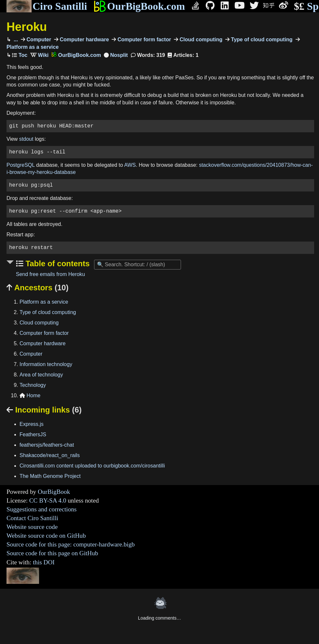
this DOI (44, 562)
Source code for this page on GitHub (52, 553)
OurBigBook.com (139, 6)
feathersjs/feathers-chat (47, 445)
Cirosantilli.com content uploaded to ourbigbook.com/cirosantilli (92, 466)
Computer (38, 39)
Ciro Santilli (47, 6)
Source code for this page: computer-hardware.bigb (71, 544)
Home (30, 395)
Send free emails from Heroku (51, 274)
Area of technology (41, 375)
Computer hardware (84, 39)
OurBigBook (54, 492)
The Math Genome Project (50, 476)
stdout (26, 139)
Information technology (46, 364)
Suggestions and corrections (42, 509)
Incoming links (44, 410)
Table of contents (57, 263)
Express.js (32, 424)
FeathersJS (33, 434)
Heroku (27, 27)
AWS (130, 165)
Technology (33, 385)
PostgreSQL (21, 165)
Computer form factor (143, 39)
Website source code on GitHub (46, 536)
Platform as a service (44, 302)
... (15, 39)
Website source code (32, 527)
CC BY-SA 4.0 (48, 500)
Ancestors (37, 288)
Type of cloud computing (261, 39)
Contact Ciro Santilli (32, 518)
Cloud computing (200, 39)
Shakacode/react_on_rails (50, 455)
